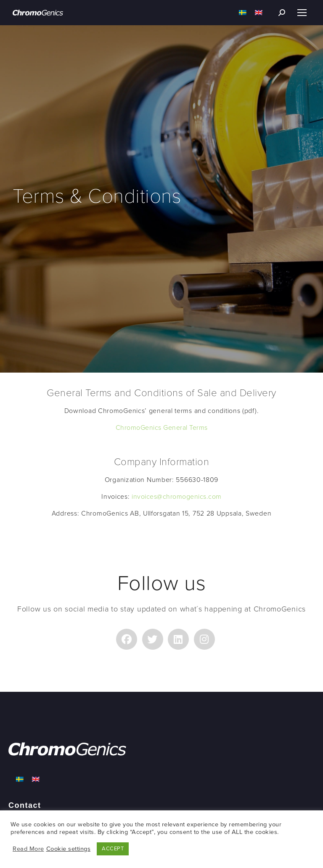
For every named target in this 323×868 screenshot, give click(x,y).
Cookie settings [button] (69, 849)
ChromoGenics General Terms (162, 428)
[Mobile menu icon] (302, 13)
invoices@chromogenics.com (177, 497)
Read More (28, 849)
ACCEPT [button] (113, 849)
